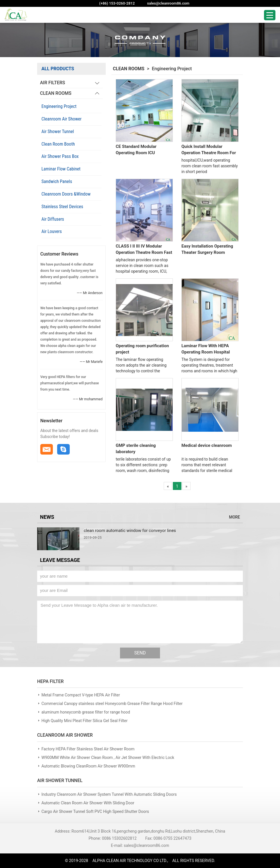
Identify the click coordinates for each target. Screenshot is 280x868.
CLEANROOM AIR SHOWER (65, 735)
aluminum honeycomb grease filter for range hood (86, 712)
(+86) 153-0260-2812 (117, 3)
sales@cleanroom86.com (168, 3)
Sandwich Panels (57, 181)
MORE (234, 517)
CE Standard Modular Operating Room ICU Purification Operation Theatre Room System (137, 150)
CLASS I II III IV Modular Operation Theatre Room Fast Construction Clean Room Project (144, 250)
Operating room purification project (142, 349)
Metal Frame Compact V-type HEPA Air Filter (81, 695)
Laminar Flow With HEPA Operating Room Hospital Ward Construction (206, 349)
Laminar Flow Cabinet (61, 169)
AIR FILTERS (53, 83)
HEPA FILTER (50, 681)
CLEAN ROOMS (56, 93)
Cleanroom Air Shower (61, 119)
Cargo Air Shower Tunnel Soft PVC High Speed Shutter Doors (95, 811)
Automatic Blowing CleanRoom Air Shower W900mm (88, 766)
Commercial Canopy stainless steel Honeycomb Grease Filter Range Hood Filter (112, 704)
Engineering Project (59, 106)
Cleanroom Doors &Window (66, 194)
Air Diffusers (53, 219)
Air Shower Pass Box (60, 156)
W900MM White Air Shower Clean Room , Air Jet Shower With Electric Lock (108, 758)
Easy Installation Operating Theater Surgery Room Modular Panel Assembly (207, 250)
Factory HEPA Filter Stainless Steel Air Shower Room (88, 749)
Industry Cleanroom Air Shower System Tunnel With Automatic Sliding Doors (109, 794)
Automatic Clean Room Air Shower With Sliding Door (88, 803)
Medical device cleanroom (207, 445)
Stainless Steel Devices (62, 207)
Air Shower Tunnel (58, 131)
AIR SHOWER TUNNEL (60, 780)
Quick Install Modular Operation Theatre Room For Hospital (209, 150)
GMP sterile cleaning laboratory (136, 449)
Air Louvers (52, 231)
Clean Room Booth (58, 144)
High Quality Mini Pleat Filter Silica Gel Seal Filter (85, 721)
